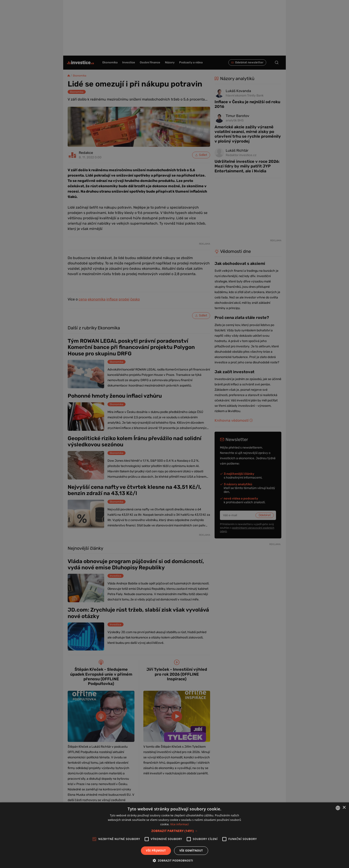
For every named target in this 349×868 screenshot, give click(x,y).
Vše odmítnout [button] (191, 851)
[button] (174, 831)
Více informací (180, 824)
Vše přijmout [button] (156, 851)
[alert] (174, 434)
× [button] (344, 808)
